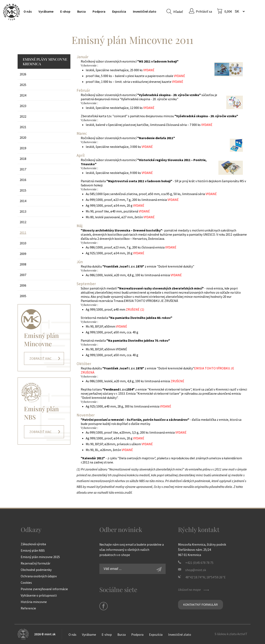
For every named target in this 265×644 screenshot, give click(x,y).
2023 (23, 106)
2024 (23, 95)
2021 (23, 127)
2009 (23, 254)
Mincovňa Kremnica (11, 12)
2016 (23, 180)
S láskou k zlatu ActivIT (231, 634)
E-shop (65, 11)
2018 (23, 159)
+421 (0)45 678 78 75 (199, 563)
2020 (23, 137)
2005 (23, 296)
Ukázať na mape (194, 590)
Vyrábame (46, 11)
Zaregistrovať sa (164, 570)
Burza (81, 11)
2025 (23, 85)
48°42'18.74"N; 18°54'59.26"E (205, 577)
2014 (23, 201)
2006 (23, 285)
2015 (23, 190)
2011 (23, 233)
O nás (28, 11)
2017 (23, 169)
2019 (23, 148)
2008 (23, 264)
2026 (23, 74)
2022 (23, 116)
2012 (23, 222)
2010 (23, 243)
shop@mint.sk (196, 570)
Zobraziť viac (40, 358)
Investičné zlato (145, 11)
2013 (23, 211)
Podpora (99, 11)
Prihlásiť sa (204, 11)
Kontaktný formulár (201, 605)
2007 (23, 275)
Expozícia (119, 11)
